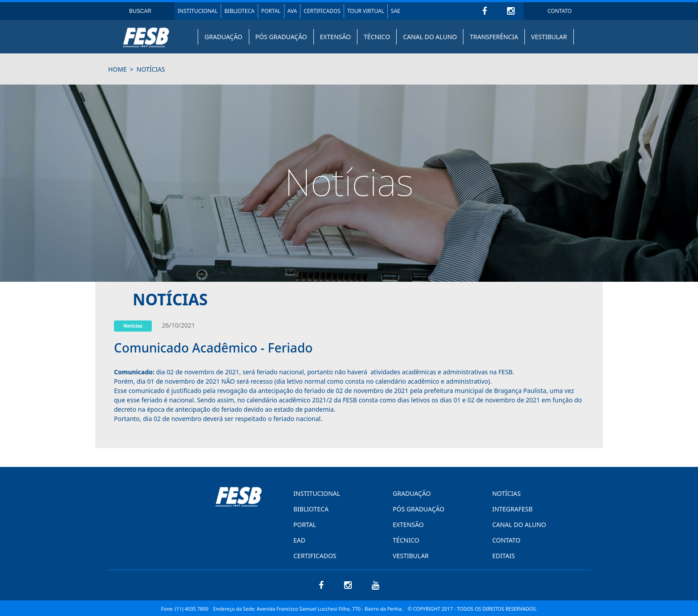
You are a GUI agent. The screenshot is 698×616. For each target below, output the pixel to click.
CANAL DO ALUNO (430, 37)
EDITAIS (504, 556)
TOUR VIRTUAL (366, 11)
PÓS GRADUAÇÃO (281, 37)
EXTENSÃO (335, 37)
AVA (292, 11)
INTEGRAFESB (513, 509)
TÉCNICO (377, 37)
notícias (151, 69)
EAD (299, 540)
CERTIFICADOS (322, 11)
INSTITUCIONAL (198, 11)
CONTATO (560, 11)
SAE (396, 11)
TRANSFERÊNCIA (494, 37)
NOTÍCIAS (507, 493)
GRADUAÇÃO (223, 37)
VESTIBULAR (549, 37)
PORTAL (271, 11)
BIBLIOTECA (239, 11)
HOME (118, 69)
